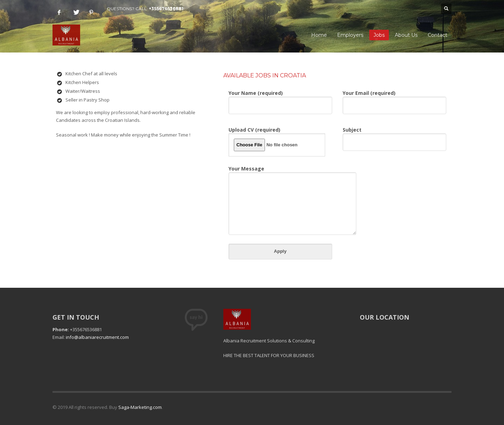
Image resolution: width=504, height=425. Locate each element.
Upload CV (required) (277, 141)
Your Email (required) (394, 100)
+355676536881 (166, 9)
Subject (394, 137)
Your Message (292, 186)
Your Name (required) (280, 100)
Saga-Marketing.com (140, 407)
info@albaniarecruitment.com (97, 337)
